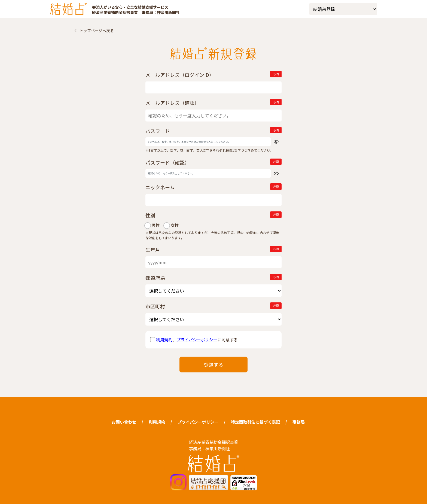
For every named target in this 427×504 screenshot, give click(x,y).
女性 (174, 225)
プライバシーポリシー (197, 340)
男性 (155, 225)
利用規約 (164, 340)
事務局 (299, 422)
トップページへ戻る (97, 31)
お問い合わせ (124, 422)
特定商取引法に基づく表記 (255, 422)
